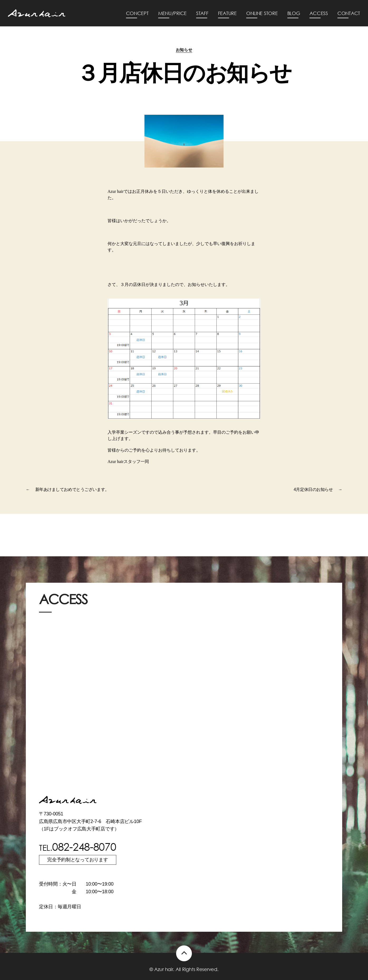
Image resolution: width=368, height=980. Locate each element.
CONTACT (349, 13)
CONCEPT (137, 13)
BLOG (294, 13)
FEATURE (227, 13)
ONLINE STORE (262, 13)
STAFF (202, 13)
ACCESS (319, 13)
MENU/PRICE (172, 13)
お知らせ (184, 50)
